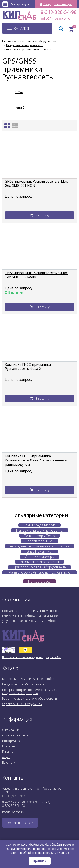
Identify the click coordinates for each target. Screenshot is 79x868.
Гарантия (9, 752)
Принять (40, 861)
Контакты (9, 746)
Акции (6, 757)
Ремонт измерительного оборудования (30, 699)
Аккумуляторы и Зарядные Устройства (40, 546)
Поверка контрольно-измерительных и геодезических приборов (30, 691)
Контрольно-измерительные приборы (29, 679)
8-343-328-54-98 (59, 12)
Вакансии (9, 763)
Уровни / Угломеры (39, 557)
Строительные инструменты (22, 704)
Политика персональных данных (23, 657)
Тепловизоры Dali (39, 541)
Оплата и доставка (15, 735)
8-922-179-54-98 (13, 802)
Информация (11, 741)
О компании (11, 730)
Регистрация (63, 4)
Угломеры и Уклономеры (39, 562)
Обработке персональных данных (46, 853)
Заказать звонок (20, 823)
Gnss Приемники (39, 551)
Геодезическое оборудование (23, 684)
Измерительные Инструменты (40, 530)
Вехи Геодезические (39, 525)
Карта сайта (53, 657)
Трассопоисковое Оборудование (39, 567)
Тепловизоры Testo (39, 536)
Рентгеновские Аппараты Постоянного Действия (40, 572)
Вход (47, 4)
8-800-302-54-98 (13, 806)
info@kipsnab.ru (44, 18)
